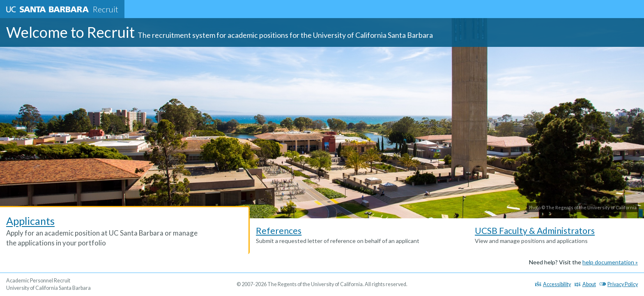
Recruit (62, 9)
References (279, 230)
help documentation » (610, 262)
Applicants (30, 221)
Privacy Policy (619, 284)
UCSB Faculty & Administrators (535, 230)
